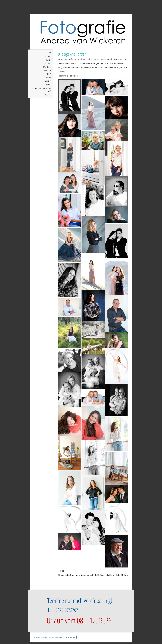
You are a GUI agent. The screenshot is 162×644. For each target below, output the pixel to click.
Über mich (48, 58)
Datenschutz (44, 639)
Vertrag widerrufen (71, 639)
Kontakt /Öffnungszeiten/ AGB (42, 91)
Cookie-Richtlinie (53, 639)
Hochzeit (48, 61)
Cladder (48, 96)
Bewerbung (47, 68)
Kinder (49, 76)
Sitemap (61, 639)
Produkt (48, 86)
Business (48, 83)
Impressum (37, 639)
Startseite (47, 54)
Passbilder (47, 72)
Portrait (48, 65)
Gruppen (48, 79)
